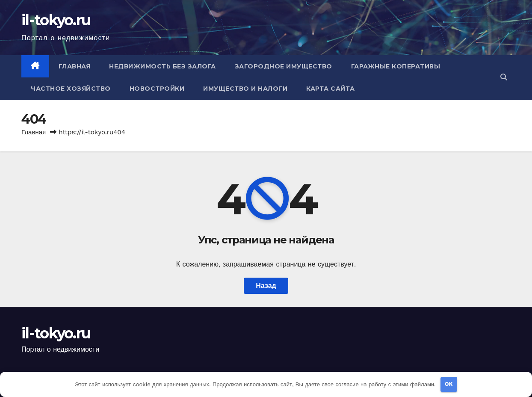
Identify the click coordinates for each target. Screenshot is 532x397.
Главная (75, 66)
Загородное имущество (284, 66)
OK (449, 384)
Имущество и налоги (245, 89)
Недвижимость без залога (163, 66)
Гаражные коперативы (396, 66)
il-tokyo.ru (56, 20)
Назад (266, 286)
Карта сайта (331, 89)
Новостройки (157, 89)
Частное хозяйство (71, 89)
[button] (504, 77)
